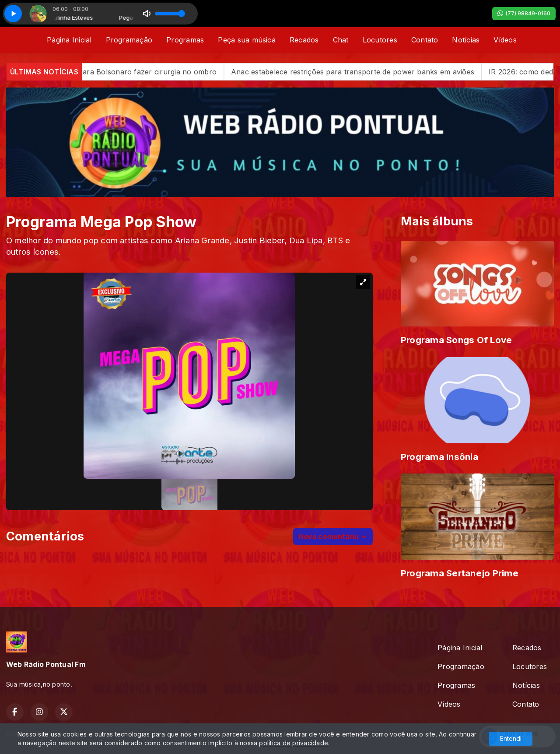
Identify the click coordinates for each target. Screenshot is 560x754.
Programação (129, 40)
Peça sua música (247, 40)
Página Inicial (69, 40)
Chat (341, 40)
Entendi (511, 738)
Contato (425, 40)
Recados (304, 40)
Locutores (380, 40)
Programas (185, 40)
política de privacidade (294, 743)
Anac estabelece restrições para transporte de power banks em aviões (374, 72)
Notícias (466, 40)
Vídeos (505, 40)
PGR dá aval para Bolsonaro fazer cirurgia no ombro (147, 72)
